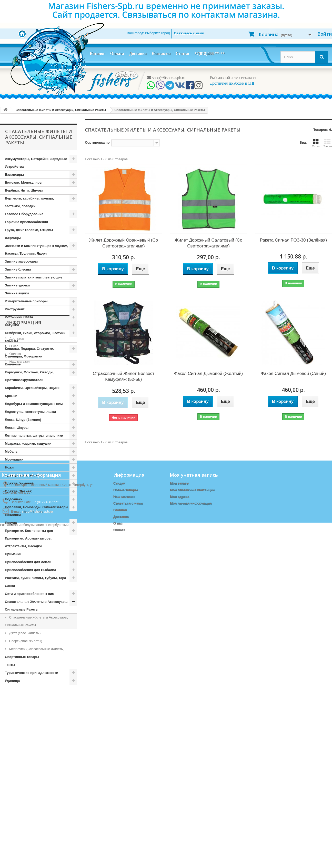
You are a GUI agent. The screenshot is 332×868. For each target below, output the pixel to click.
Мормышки (14, 459)
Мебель (11, 451)
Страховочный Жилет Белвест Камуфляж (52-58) (124, 376)
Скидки (119, 784)
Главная (120, 811)
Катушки (12, 325)
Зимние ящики (17, 293)
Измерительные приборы (26, 301)
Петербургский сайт (61, 866)
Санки (10, 586)
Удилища (12, 681)
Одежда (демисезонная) (25, 475)
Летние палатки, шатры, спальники (34, 436)
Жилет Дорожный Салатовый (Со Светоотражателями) (208, 243)
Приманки (13, 554)
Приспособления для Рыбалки (30, 570)
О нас (13, 722)
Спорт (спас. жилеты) (25, 641)
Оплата (117, 53)
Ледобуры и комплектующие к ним (34, 404)
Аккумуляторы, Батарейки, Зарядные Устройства (36, 163)
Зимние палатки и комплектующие (34, 277)
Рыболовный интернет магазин (234, 78)
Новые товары (126, 791)
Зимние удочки (17, 285)
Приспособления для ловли (28, 562)
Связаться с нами (128, 804)
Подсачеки (14, 499)
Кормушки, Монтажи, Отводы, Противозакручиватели (30, 376)
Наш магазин (19, 737)
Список (327, 143)
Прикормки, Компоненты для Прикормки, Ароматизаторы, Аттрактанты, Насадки (29, 538)
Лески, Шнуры (17, 428)
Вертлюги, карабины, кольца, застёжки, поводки (29, 202)
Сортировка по (97, 142)
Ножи (9, 467)
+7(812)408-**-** (209, 53)
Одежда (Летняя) (19, 491)
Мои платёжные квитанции (192, 791)
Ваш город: (148, 33)
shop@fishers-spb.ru (166, 78)
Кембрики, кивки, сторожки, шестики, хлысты (36, 337)
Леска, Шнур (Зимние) (23, 420)
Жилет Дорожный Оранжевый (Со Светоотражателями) (123, 243)
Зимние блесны (18, 269)
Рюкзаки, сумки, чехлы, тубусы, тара (36, 578)
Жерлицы (13, 238)
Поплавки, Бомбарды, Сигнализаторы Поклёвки (37, 511)
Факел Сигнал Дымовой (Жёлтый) (208, 373)
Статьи (182, 53)
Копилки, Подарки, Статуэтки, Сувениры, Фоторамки (29, 352)
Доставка (138, 53)
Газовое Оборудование (24, 214)
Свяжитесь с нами (189, 33)
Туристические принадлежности (32, 673)
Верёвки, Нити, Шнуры (24, 190)
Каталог (97, 53)
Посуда (11, 523)
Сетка (316, 143)
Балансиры (14, 174)
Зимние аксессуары (21, 261)
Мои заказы (179, 784)
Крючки (11, 396)
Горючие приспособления (26, 222)
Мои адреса (179, 798)
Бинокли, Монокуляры (24, 182)
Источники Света (19, 317)
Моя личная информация (191, 804)
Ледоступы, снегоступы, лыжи (30, 412)
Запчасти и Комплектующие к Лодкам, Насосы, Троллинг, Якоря (37, 250)
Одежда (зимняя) (19, 483)
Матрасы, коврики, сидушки (28, 443)
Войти (325, 34)
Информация (23, 700)
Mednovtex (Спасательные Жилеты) (36, 649)
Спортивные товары (22, 657)
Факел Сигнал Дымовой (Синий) (293, 373)
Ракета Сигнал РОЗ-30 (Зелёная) (294, 240)
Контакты (161, 53)
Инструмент (15, 309)
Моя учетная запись (194, 776)
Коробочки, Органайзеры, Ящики (32, 388)
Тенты (10, 665)
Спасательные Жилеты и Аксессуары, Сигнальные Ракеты (37, 606)
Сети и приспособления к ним (30, 594)
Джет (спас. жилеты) (24, 633)
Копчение (13, 364)
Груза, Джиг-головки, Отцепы (29, 230)
